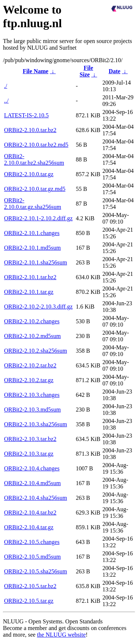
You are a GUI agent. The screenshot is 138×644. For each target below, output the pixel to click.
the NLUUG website (61, 635)
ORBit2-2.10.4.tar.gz (29, 527)
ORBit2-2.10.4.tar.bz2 (30, 513)
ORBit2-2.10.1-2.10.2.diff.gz (38, 218)
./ (6, 86)
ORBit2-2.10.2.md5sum (32, 336)
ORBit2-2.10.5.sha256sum (36, 571)
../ (6, 101)
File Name (36, 71)
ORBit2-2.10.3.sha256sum (36, 424)
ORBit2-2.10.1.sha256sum (36, 262)
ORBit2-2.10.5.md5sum (32, 557)
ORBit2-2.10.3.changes (32, 395)
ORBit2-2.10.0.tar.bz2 (30, 130)
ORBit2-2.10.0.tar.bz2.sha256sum (34, 159)
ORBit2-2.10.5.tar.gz (29, 601)
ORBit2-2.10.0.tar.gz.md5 (35, 189)
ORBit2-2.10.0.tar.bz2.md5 (36, 145)
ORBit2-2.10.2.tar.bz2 (30, 365)
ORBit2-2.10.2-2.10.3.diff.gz (38, 307)
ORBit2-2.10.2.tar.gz (29, 380)
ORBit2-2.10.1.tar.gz (29, 292)
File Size (86, 71)
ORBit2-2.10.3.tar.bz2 (30, 439)
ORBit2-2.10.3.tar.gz (29, 454)
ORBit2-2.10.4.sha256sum (36, 498)
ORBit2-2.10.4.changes (32, 468)
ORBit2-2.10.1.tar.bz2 (30, 277)
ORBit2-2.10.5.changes (32, 542)
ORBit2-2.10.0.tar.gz (29, 174)
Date (114, 71)
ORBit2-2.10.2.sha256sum (36, 351)
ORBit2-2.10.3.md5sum (32, 410)
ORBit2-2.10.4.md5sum (32, 483)
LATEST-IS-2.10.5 (26, 115)
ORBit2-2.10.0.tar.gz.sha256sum (33, 204)
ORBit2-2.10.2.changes (32, 321)
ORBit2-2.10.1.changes (32, 233)
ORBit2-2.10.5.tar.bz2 (30, 586)
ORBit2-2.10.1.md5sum (32, 248)
